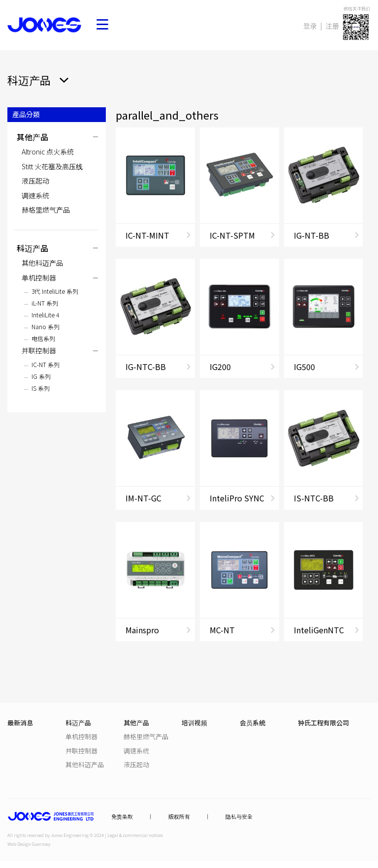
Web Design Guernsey (29, 844)
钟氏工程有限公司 (323, 723)
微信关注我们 (357, 9)
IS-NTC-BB (314, 498)
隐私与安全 (239, 817)
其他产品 (32, 137)
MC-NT (222, 630)
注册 (332, 26)
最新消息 (20, 723)
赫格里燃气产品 (46, 210)
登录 (310, 26)
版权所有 (179, 817)
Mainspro (142, 630)
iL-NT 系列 (45, 303)
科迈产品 (32, 248)
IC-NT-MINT (147, 235)
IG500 (304, 367)
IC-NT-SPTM (232, 235)
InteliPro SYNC (237, 498)
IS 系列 (41, 388)
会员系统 (252, 723)
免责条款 (122, 817)
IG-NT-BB (312, 235)
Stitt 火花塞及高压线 (52, 166)
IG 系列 (41, 376)
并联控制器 (39, 350)
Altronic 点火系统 (48, 152)
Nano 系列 (46, 326)
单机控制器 (39, 278)
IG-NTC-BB (146, 367)
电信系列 (43, 338)
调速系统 (35, 195)
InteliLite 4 (45, 315)
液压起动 (35, 181)
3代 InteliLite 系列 (55, 291)
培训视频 (194, 723)
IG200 (220, 367)
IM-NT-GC (143, 498)
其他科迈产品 (42, 263)
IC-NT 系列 (46, 364)
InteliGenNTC (319, 630)
